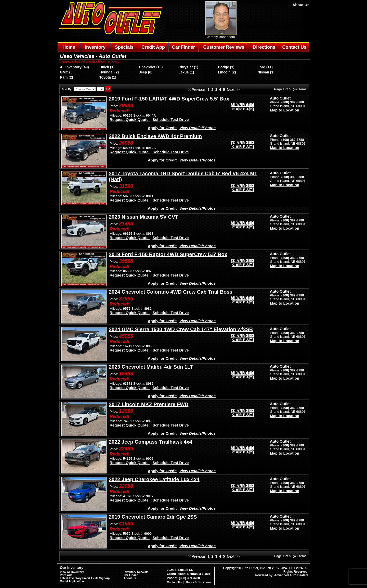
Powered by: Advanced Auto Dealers (282, 575)
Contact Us (294, 47)
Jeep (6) (146, 72)
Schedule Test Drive (171, 120)
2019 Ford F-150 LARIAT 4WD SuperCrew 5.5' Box (169, 99)
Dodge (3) (226, 67)
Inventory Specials (136, 572)
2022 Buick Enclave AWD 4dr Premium (155, 136)
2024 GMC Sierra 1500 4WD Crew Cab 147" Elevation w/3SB (181, 329)
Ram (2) (66, 77)
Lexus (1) (186, 72)
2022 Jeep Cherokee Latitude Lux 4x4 (154, 479)
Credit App (153, 47)
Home (69, 47)
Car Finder (183, 47)
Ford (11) (265, 67)
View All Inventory (72, 572)
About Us (301, 5)
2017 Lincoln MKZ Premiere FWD (149, 404)
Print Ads (66, 575)
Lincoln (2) (227, 72)
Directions (264, 47)
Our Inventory (72, 568)
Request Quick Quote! (130, 120)
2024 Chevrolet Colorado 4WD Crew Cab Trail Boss (171, 292)
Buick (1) (107, 67)
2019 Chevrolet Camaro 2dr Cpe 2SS (153, 517)
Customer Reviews (224, 47)
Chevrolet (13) (151, 67)
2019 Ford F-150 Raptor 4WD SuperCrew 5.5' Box (168, 254)
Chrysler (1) (188, 67)
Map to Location (285, 110)
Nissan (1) (266, 72)
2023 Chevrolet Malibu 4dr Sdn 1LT (151, 367)
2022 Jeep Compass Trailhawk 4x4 (150, 442)
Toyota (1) (108, 77)
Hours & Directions (199, 582)
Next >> (233, 90)
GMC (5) (67, 72)
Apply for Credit (162, 128)
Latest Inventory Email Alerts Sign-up (85, 578)
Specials (124, 47)
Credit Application (72, 581)
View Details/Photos (198, 128)
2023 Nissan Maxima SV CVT (143, 217)
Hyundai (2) (109, 72)
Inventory (95, 47)
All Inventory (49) (74, 67)
